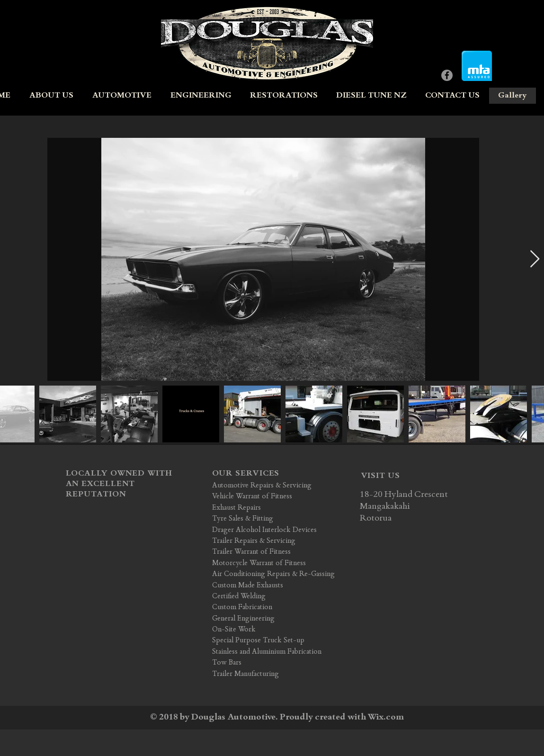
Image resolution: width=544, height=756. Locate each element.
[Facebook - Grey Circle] (447, 75)
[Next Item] (535, 259)
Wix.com (386, 718)
